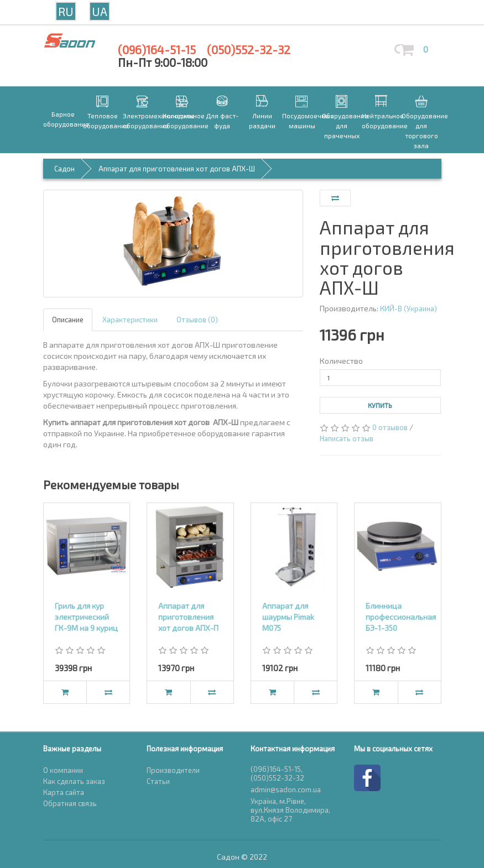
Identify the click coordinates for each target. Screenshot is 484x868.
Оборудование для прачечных (342, 126)
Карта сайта (64, 792)
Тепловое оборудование (103, 121)
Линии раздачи (262, 121)
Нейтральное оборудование (382, 121)
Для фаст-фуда (222, 121)
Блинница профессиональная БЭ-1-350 (401, 617)
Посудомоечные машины (302, 121)
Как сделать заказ (74, 781)
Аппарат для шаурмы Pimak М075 (288, 617)
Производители (173, 770)
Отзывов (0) (197, 320)
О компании (63, 770)
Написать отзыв (347, 438)
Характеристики (130, 320)
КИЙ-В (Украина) (408, 308)
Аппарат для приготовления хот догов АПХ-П (188, 617)
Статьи (158, 781)
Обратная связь (70, 803)
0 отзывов (390, 427)
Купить (380, 405)
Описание (68, 320)
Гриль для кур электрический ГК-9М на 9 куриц (86, 617)
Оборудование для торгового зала (421, 130)
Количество (341, 361)
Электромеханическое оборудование (143, 121)
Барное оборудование (63, 119)
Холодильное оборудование (183, 121)
